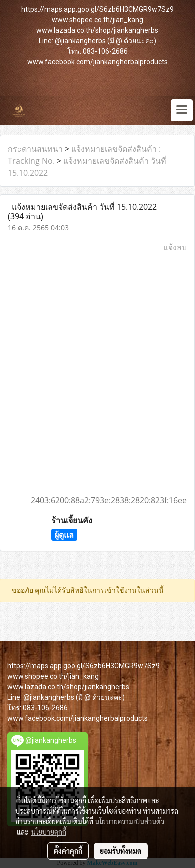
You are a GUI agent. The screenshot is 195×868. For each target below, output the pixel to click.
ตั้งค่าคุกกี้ (68, 851)
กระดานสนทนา (35, 149)
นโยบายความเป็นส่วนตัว (130, 821)
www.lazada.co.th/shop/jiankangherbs (97, 30)
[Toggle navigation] (182, 110)
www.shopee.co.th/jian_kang (98, 20)
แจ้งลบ (175, 247)
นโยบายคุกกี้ (49, 832)
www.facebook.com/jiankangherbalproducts (98, 62)
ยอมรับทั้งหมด (121, 851)
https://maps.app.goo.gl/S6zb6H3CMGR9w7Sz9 (98, 9)
